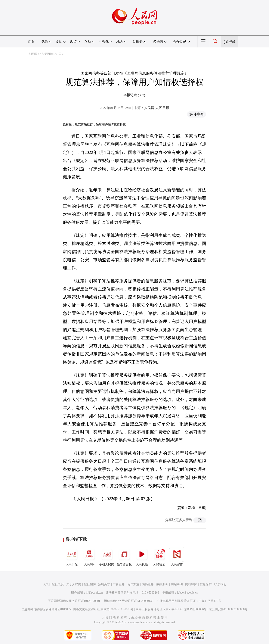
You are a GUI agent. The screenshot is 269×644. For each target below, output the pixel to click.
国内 (62, 54)
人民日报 (72, 556)
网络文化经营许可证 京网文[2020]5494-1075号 (103, 609)
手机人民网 (107, 556)
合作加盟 (133, 584)
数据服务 (162, 584)
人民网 (33, 54)
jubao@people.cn (188, 593)
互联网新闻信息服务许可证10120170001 (74, 601)
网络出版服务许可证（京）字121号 (159, 609)
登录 (232, 42)
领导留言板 (124, 556)
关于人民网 (74, 584)
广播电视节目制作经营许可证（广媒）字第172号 (189, 601)
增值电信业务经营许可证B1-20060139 (129, 601)
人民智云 (159, 556)
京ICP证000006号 (195, 609)
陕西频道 (48, 54)
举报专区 (139, 42)
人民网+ (89, 556)
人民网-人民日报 (157, 108)
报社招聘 (90, 584)
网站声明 (177, 584)
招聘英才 (104, 584)
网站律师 (191, 584)
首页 (31, 42)
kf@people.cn (94, 593)
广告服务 (119, 584)
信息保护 (206, 584)
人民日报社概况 (53, 584)
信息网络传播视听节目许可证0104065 (46, 609)
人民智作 (177, 556)
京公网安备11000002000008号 (228, 609)
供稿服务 (148, 584)
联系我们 (220, 584)
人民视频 (142, 556)
